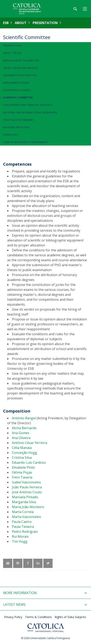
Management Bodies (16, 83)
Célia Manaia (22, 448)
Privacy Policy (13, 617)
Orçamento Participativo (20, 75)
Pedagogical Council (17, 90)
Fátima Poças (22, 472)
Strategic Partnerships (18, 120)
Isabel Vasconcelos (26, 482)
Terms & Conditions (38, 617)
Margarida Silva (24, 502)
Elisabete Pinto (23, 467)
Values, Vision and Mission (20, 68)
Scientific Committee (18, 98)
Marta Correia (23, 512)
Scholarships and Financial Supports (28, 105)
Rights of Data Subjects (70, 617)
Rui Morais (20, 536)
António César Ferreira (29, 443)
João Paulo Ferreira (27, 487)
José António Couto (27, 492)
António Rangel (24, 418)
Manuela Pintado (25, 497)
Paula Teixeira (23, 527)
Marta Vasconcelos (26, 517)
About (21, 23)
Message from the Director (21, 61)
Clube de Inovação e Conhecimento (26, 142)
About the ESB (12, 53)
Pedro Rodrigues (25, 532)
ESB (6, 23)
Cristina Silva (22, 458)
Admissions (11, 135)
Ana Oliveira (21, 438)
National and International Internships (30, 113)
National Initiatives (16, 127)
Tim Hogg (20, 541)
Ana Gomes (21, 433)
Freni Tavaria (22, 477)
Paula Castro (22, 522)
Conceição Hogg (24, 453)
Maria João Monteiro (28, 507)
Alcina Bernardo (24, 428)
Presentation (45, 23)
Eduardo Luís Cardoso (29, 462)
